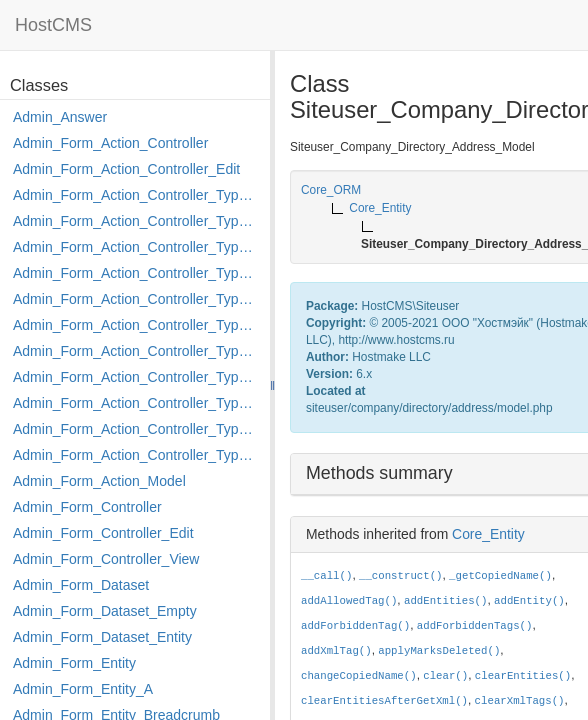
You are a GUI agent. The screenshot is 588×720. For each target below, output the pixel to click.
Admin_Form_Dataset (81, 585)
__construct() (401, 576)
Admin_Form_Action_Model (99, 481)
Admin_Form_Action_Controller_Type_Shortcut (136, 455)
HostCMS (53, 25)
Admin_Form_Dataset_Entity (102, 637)
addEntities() (446, 601)
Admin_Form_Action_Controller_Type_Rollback (136, 429)
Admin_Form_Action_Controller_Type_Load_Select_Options (136, 325)
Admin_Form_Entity (74, 663)
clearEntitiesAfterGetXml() (384, 701)
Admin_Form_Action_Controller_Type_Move (136, 377)
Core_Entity (488, 534)
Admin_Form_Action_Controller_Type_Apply (136, 195)
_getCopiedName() (500, 576)
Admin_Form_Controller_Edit (103, 533)
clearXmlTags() (520, 701)
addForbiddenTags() (475, 626)
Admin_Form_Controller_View (106, 559)
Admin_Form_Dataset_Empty (105, 611)
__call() (326, 576)
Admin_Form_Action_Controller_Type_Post (136, 403)
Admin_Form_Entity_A (83, 689)
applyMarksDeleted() (439, 651)
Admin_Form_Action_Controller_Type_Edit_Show (136, 299)
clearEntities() (523, 676)
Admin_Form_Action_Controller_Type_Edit (136, 273)
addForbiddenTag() (355, 626)
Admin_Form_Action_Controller (110, 143)
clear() (445, 676)
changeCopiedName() (359, 676)
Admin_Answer (60, 117)
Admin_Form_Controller (87, 507)
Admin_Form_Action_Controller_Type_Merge (136, 351)
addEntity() (529, 601)
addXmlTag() (336, 651)
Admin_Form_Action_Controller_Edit (126, 169)
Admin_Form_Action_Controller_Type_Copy (136, 221)
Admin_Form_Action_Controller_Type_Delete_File (136, 247)
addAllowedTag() (349, 601)
